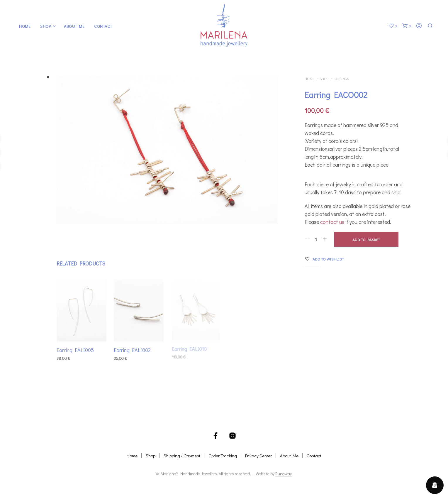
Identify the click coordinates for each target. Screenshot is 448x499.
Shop (45, 26)
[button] (393, 26)
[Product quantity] (316, 239)
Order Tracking (223, 456)
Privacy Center (258, 456)
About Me (74, 26)
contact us (332, 222)
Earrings (341, 79)
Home (25, 26)
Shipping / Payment (182, 456)
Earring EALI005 (75, 350)
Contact (103, 26)
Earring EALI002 (133, 349)
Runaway (284, 474)
